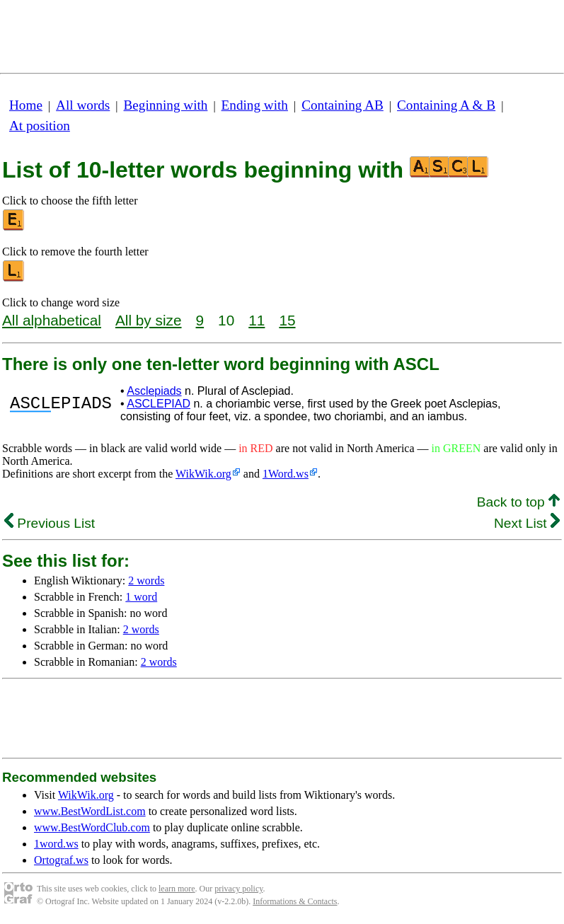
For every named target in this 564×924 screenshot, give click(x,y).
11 (257, 320)
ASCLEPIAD (159, 404)
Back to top (518, 502)
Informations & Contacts (295, 901)
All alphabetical (52, 320)
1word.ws (56, 844)
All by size (149, 320)
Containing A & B (446, 105)
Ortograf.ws (61, 860)
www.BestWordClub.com (92, 827)
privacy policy (238, 889)
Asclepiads (154, 391)
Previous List (50, 523)
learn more (177, 889)
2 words (146, 581)
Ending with (255, 105)
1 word (141, 597)
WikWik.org (203, 474)
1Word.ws (286, 474)
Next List (527, 523)
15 (287, 320)
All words (83, 105)
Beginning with (166, 105)
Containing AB (343, 105)
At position (40, 126)
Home (26, 105)
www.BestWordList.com (90, 811)
